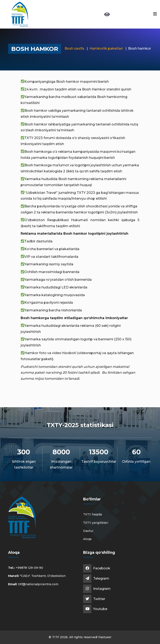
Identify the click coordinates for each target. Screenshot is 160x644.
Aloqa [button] (87, 539)
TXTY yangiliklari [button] (96, 523)
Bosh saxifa (74, 48)
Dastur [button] (88, 531)
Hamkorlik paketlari (106, 48)
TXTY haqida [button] (92, 514)
